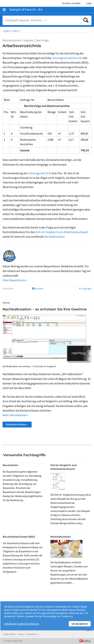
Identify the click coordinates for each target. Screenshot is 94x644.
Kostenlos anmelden (71, 3)
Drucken (38, 289)
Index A (16, 31)
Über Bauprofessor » (15, 280)
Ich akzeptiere (80, 624)
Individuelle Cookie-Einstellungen (22, 624)
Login (89, 3)
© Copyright (85, 289)
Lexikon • (8, 31)
